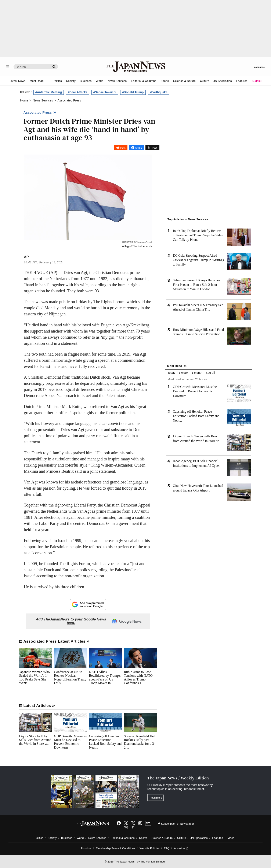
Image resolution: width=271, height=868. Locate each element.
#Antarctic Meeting (49, 92)
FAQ (167, 848)
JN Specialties (223, 81)
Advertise (181, 848)
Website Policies (149, 848)
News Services (117, 81)
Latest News (17, 81)
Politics (57, 81)
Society (71, 81)
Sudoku (257, 81)
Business (86, 81)
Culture (205, 81)
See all (210, 373)
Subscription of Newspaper (176, 824)
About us (86, 848)
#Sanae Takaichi (105, 92)
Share (139, 148)
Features (242, 81)
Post (123, 148)
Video (231, 838)
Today (171, 373)
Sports (165, 81)
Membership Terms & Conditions (115, 848)
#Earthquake (159, 92)
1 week (183, 373)
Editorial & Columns (144, 81)
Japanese (259, 67)
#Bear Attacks (78, 92)
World (100, 81)
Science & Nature (184, 81)
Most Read (37, 81)
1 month (197, 373)
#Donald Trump (133, 92)
